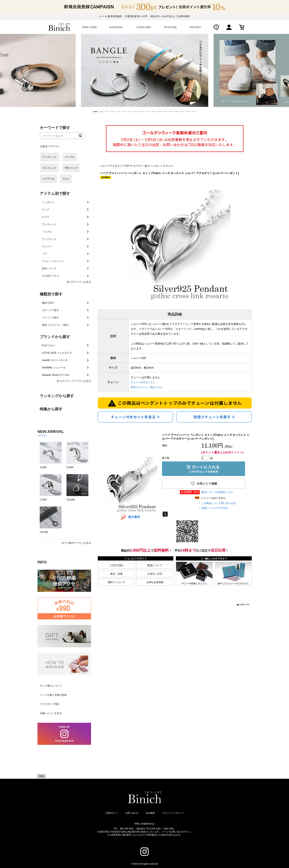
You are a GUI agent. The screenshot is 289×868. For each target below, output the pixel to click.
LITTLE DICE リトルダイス (57, 353)
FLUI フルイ (49, 345)
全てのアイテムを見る (79, 282)
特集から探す (51, 409)
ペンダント (48, 202)
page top (245, 604)
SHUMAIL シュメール (54, 368)
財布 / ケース (49, 268)
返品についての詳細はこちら (217, 492)
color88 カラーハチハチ (55, 360)
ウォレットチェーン (53, 261)
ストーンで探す (51, 318)
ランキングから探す (57, 396)
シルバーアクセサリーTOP (115, 166)
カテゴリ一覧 (140, 166)
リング (46, 210)
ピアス (46, 217)
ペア (44, 254)
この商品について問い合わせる (218, 503)
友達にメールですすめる (215, 508)
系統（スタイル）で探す (55, 325)
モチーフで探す (51, 310)
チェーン (47, 246)
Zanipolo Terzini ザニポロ (56, 375)
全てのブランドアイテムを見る (74, 381)
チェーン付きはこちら (143, 382)
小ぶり (169, 166)
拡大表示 (129, 517)
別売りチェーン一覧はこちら (147, 387)
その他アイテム (51, 276)
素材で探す (48, 303)
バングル (47, 232)
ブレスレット (49, 224)
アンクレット (49, 239)
